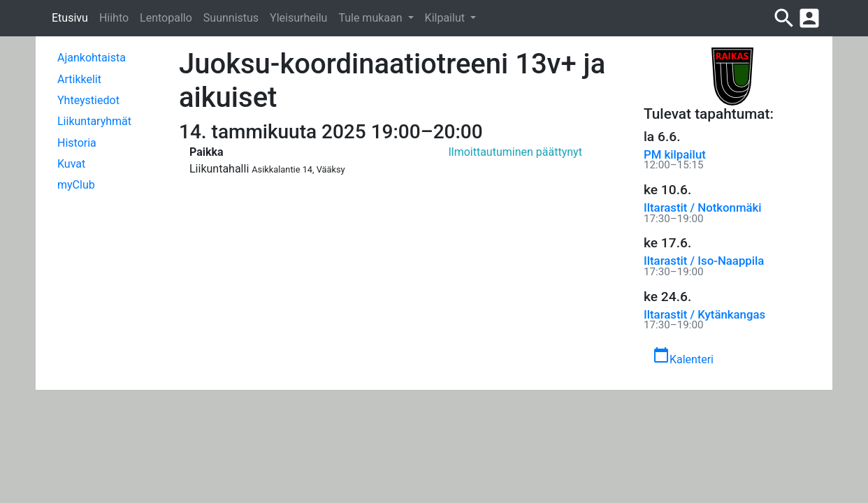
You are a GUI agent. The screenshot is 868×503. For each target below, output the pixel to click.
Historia (77, 143)
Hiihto (114, 18)
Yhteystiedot (88, 100)
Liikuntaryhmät (94, 121)
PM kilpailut (675, 154)
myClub (76, 185)
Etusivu (70, 18)
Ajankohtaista (92, 58)
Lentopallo (166, 18)
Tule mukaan (371, 18)
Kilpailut (446, 18)
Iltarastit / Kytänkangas (704, 314)
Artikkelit (79, 79)
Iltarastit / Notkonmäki (703, 207)
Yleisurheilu (298, 18)
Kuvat (71, 164)
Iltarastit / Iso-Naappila (704, 261)
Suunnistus (231, 18)
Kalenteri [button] (683, 356)
